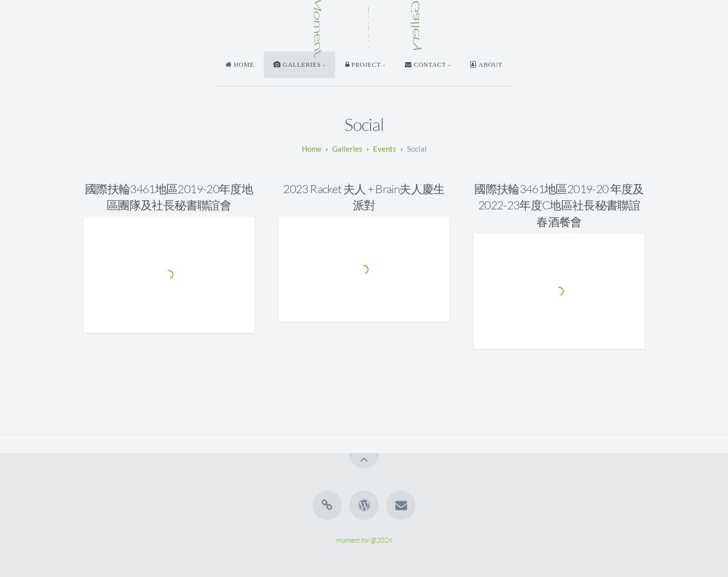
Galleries (347, 149)
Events (385, 149)
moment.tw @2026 (364, 539)
